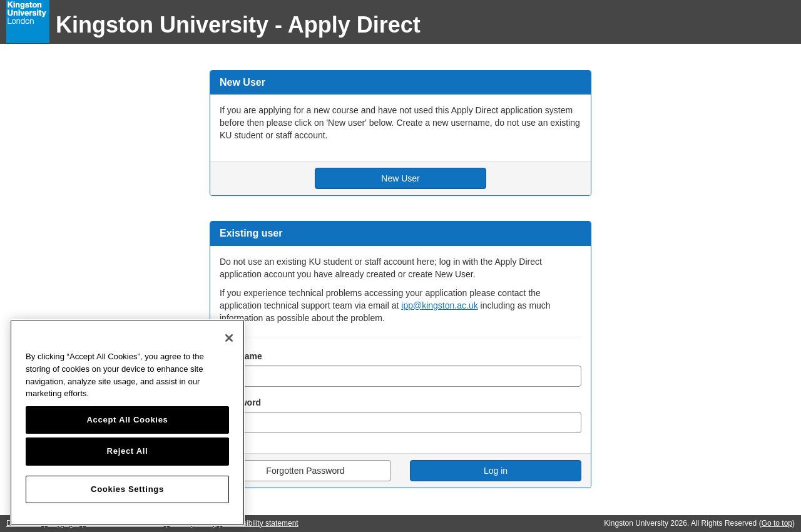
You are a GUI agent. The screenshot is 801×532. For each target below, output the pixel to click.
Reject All (128, 451)
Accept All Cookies (127, 420)
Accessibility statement (260, 523)
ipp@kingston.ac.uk (439, 305)
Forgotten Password (305, 471)
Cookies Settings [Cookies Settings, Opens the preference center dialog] (127, 489)
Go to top (777, 523)
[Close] (229, 338)
